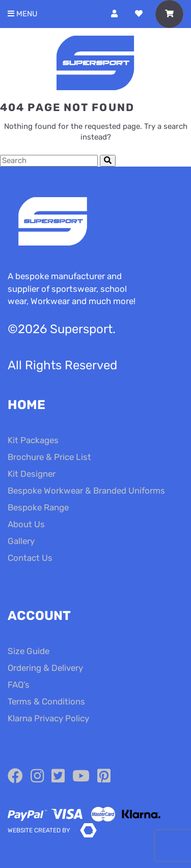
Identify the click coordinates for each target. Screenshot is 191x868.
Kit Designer (32, 474)
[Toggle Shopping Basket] (169, 14)
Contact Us (30, 558)
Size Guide (29, 651)
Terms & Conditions (46, 701)
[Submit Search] (108, 161)
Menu (23, 14)
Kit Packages (33, 440)
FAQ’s (19, 685)
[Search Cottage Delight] (49, 161)
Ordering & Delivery (45, 668)
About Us (26, 524)
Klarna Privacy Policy (48, 718)
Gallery (21, 541)
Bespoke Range (38, 507)
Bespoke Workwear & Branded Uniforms (86, 491)
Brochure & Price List (49, 457)
